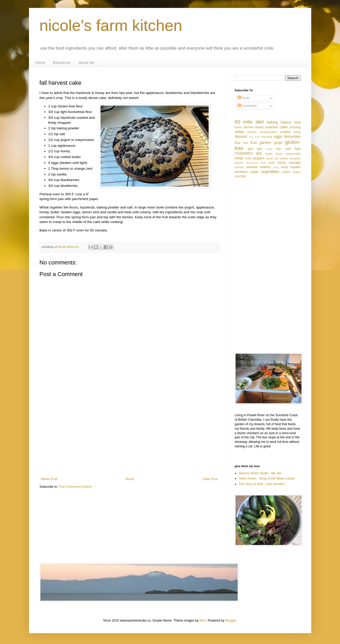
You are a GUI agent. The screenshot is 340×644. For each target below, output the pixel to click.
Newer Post (49, 479)
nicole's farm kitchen (111, 25)
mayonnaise (293, 154)
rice (263, 163)
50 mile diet (249, 122)
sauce (282, 163)
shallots (265, 167)
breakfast (272, 127)
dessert (241, 136)
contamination (268, 132)
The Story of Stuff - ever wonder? (262, 484)
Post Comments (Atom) (75, 487)
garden (265, 143)
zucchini (240, 176)
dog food (254, 137)
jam (250, 149)
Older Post (210, 479)
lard (260, 149)
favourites (292, 136)
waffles (286, 172)
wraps (297, 172)
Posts (244, 98)
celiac (240, 132)
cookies (286, 132)
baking (272, 122)
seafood (252, 167)
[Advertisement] (129, 434)
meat (239, 158)
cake (284, 127)
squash (296, 167)
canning (295, 127)
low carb (284, 149)
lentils (269, 149)
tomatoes (241, 172)
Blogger (231, 621)
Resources (62, 63)
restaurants (252, 163)
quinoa (239, 163)
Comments (247, 106)
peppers (259, 158)
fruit (254, 143)
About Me (87, 63)
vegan (254, 172)
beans (239, 127)
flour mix (241, 143)
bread (259, 127)
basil (297, 122)
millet (248, 158)
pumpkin (295, 158)
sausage (294, 163)
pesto (270, 158)
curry (297, 132)
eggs (278, 136)
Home (40, 63)
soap (276, 167)
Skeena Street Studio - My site (260, 473)
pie (277, 158)
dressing (267, 137)
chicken (252, 132)
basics (286, 122)
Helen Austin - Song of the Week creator (267, 479)
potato (284, 158)
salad (271, 163)
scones (239, 167)
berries (249, 127)
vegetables (270, 172)
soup (284, 167)
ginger (278, 143)
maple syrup (274, 154)
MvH (203, 621)
